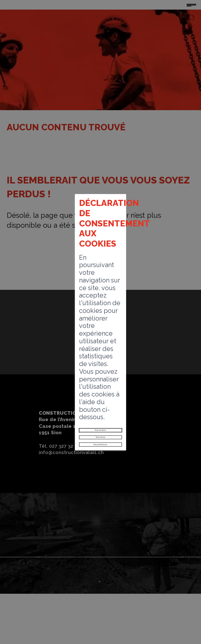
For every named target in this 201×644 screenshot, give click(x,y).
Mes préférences (100, 375)
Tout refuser (100, 361)
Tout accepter (100, 347)
